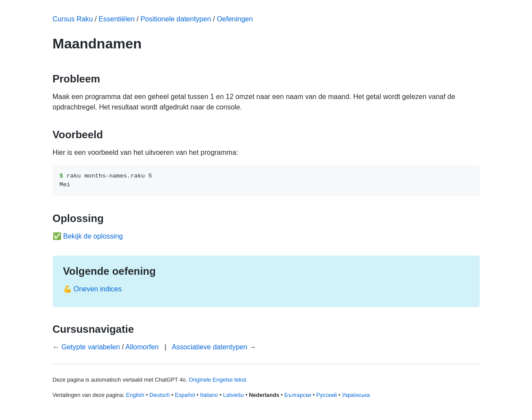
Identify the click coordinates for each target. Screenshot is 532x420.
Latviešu (234, 395)
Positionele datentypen (176, 19)
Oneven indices (98, 289)
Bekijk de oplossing (93, 236)
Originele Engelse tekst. (218, 380)
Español (185, 395)
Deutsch (160, 395)
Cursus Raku (73, 19)
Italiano (209, 395)
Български (298, 395)
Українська (356, 395)
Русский (327, 395)
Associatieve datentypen (209, 347)
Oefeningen (235, 19)
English (135, 395)
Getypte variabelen (91, 347)
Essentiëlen (117, 19)
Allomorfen (142, 347)
